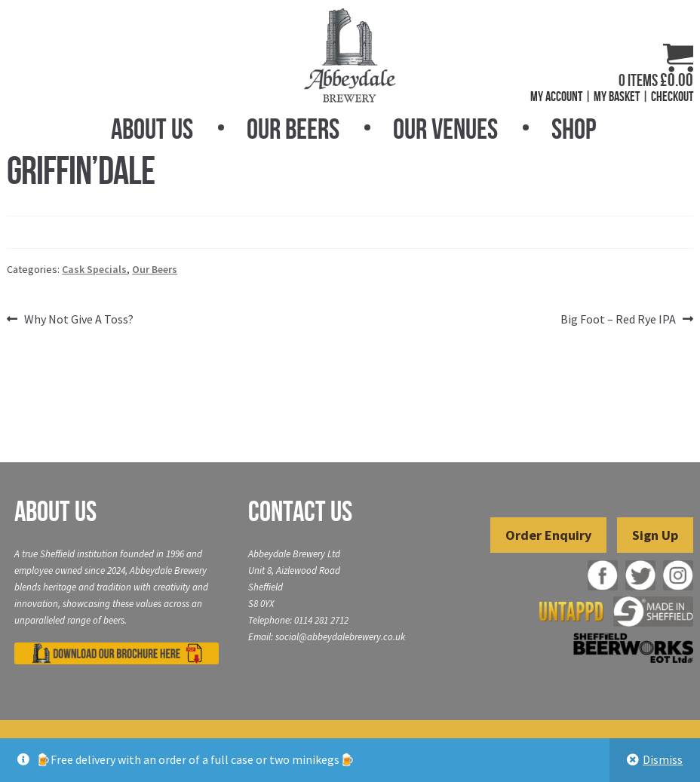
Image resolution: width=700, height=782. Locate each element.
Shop (574, 129)
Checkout (672, 97)
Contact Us (300, 511)
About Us (152, 129)
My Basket (617, 97)
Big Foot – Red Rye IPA (618, 320)
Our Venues (445, 129)
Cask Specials (94, 269)
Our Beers (293, 129)
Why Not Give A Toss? (78, 320)
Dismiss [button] (663, 759)
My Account (556, 97)
